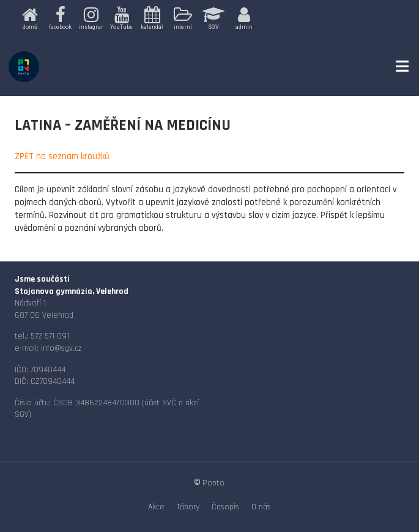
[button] (30, 19)
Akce (156, 507)
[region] (210, 19)
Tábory (188, 507)
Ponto (213, 483)
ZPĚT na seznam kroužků (62, 156)
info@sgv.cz (61, 348)
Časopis (225, 507)
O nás (261, 507)
